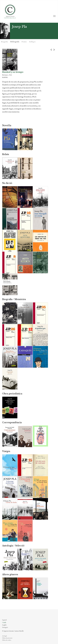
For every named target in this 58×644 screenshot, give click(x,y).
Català (4, 622)
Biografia (4, 42)
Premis (24, 42)
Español (4, 620)
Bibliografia (15, 42)
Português (5, 627)
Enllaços (32, 42)
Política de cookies (7, 640)
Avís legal (4, 636)
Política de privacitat (7, 638)
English (4, 625)
